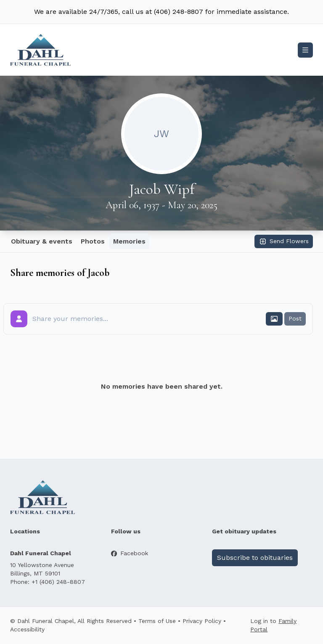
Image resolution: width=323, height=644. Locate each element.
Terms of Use (157, 621)
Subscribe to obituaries (255, 558)
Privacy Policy (202, 621)
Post (295, 318)
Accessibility (27, 629)
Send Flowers (284, 241)
